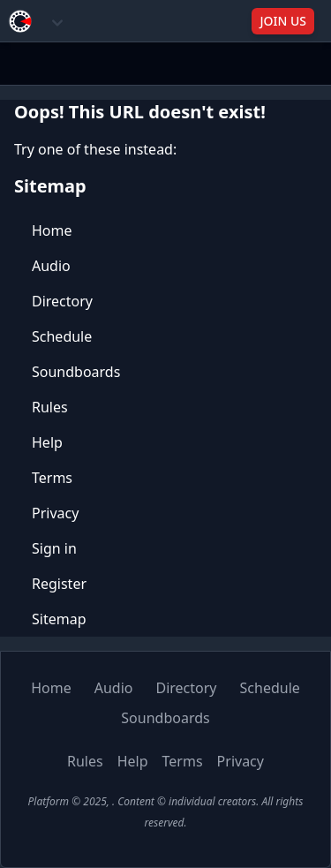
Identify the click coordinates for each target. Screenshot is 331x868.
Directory (62, 301)
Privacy (55, 513)
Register (59, 584)
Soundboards (76, 372)
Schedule (62, 336)
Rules (50, 407)
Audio (51, 266)
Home (52, 230)
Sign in (54, 548)
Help (47, 442)
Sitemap (59, 619)
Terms (52, 478)
